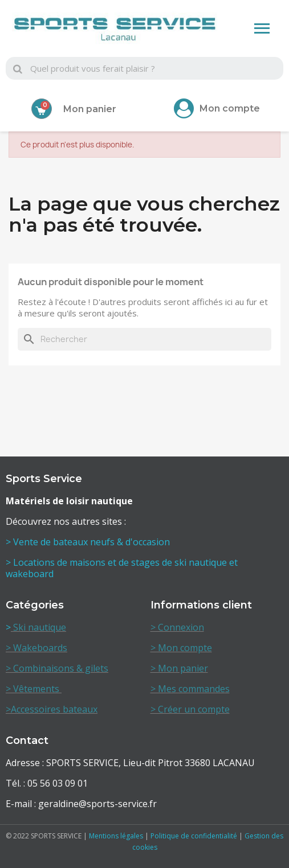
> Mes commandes (190, 689)
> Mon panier (179, 668)
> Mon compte (181, 648)
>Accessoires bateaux (52, 709)
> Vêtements (34, 689)
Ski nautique (38, 627)
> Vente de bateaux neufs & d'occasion (89, 542)
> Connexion (177, 627)
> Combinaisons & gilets (57, 668)
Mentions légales (116, 836)
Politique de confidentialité (194, 836)
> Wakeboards (36, 648)
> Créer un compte (190, 709)
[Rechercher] (144, 339)
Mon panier (90, 109)
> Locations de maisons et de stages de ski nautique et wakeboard (122, 568)
